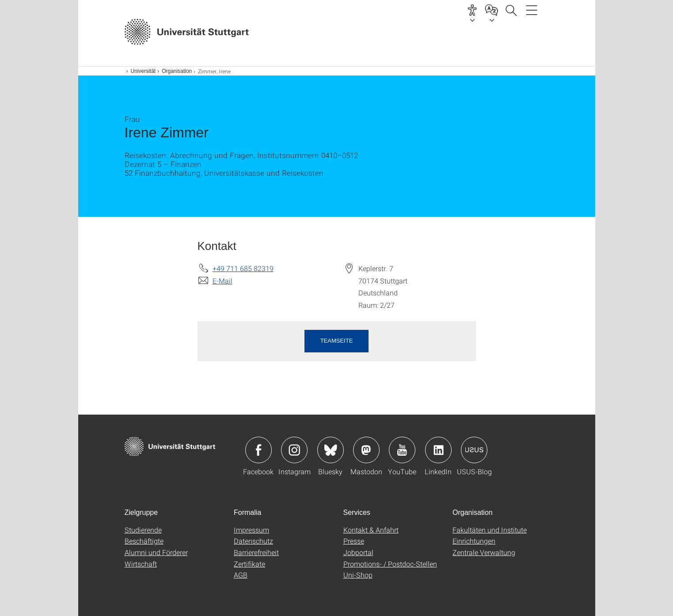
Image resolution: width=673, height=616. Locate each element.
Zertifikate (249, 564)
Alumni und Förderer (156, 552)
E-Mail (222, 281)
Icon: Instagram (294, 450)
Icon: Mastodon (366, 450)
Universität (143, 71)
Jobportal (358, 552)
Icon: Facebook (259, 450)
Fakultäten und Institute (490, 530)
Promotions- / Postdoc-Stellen (390, 564)
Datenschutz (253, 541)
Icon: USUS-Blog (474, 450)
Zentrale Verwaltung (484, 552)
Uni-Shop (358, 575)
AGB (241, 575)
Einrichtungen (474, 541)
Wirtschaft (141, 564)
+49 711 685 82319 (243, 268)
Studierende (143, 530)
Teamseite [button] (337, 341)
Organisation (177, 71)
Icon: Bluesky (331, 450)
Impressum (251, 530)
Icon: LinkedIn (438, 450)
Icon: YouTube (402, 450)
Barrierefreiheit (256, 552)
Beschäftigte (144, 541)
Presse (354, 541)
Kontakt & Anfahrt (371, 530)
